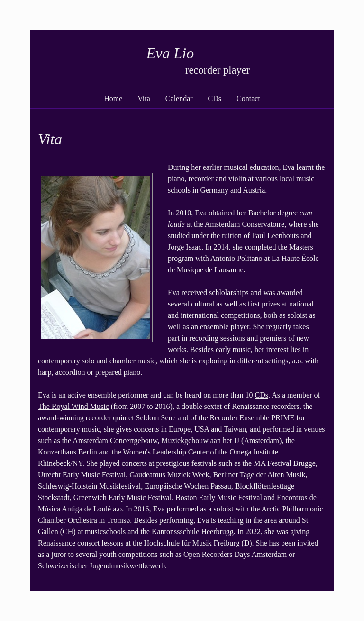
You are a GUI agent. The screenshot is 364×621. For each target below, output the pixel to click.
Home (113, 98)
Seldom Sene (156, 418)
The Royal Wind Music (73, 406)
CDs (215, 98)
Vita (144, 98)
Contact (248, 98)
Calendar (179, 98)
